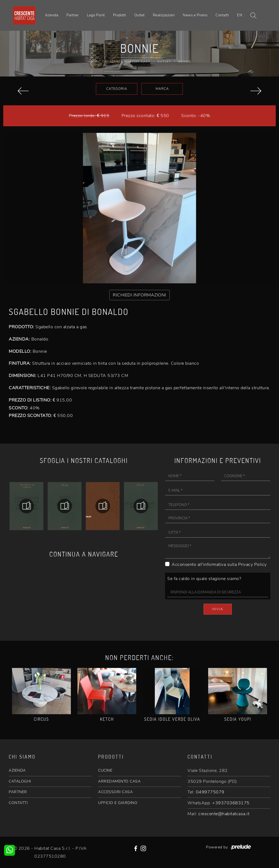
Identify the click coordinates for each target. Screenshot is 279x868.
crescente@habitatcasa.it (224, 814)
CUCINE (105, 770)
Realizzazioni (164, 15)
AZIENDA (17, 770)
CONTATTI (18, 803)
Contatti (222, 15)
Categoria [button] (117, 89)
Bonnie (185, 62)
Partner (73, 15)
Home (93, 62)
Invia (218, 609)
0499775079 (210, 792)
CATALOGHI (20, 781)
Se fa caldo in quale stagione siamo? (204, 579)
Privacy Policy (252, 565)
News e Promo (195, 15)
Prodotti (120, 15)
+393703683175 (231, 803)
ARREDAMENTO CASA (119, 781)
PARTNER (18, 792)
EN (240, 15)
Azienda (52, 15)
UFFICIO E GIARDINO (118, 803)
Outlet (139, 15)
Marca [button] (162, 89)
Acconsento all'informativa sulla (219, 565)
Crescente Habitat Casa (126, 62)
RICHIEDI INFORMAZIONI (139, 295)
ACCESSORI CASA (115, 792)
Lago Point (96, 15)
